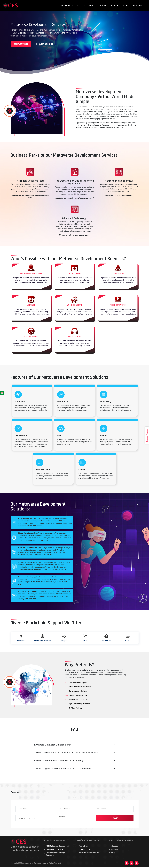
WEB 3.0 (115, 5)
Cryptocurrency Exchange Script (34, 863)
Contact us (21, 44)
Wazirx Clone (83, 846)
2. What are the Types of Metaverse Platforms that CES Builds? (66, 753)
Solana (128, 650)
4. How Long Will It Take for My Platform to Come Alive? (63, 768)
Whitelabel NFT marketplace (89, 853)
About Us (115, 846)
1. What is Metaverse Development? (52, 745)
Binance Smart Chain (42, 650)
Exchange (89, 5)
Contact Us (115, 849)
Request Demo (45, 44)
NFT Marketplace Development (58, 846)
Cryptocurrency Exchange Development (56, 854)
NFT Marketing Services (55, 849)
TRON (85, 650)
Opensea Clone (84, 849)
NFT (78, 5)
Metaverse (66, 5)
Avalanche (106, 650)
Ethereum (21, 650)
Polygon (64, 650)
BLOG (125, 5)
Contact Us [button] (136, 5)
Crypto (103, 5)
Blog (113, 853)
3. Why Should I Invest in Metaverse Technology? (59, 760)
